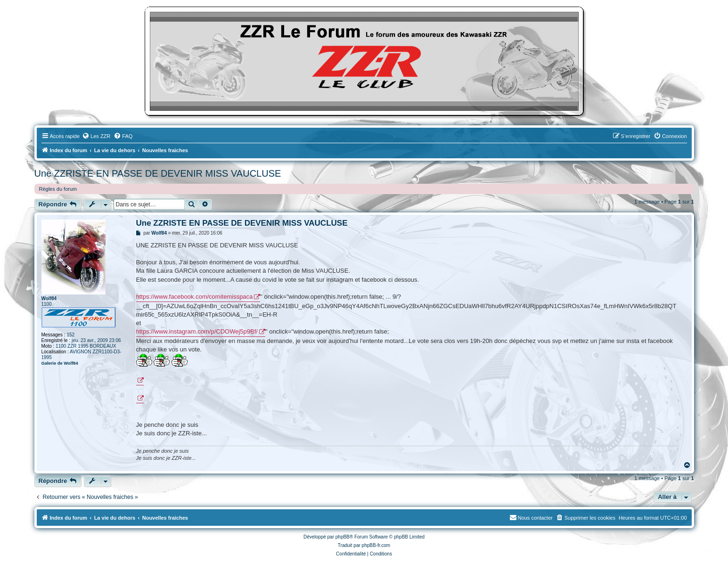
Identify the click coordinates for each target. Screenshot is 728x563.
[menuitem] (96, 136)
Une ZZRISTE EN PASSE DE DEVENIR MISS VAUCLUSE (158, 173)
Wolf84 (49, 298)
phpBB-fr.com (376, 545)
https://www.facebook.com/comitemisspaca (195, 297)
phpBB (343, 537)
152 (70, 335)
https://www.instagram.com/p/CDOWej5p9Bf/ (197, 331)
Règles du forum (58, 189)
